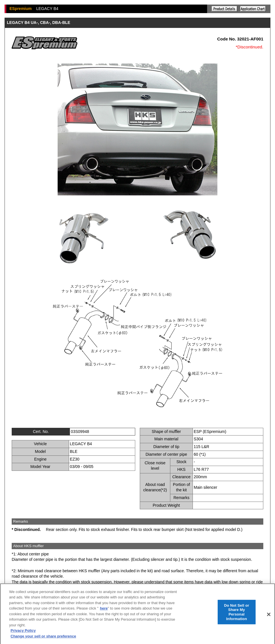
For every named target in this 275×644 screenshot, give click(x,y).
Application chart (253, 9)
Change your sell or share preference (43, 639)
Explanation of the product (225, 9)
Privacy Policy (23, 633)
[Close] (269, 617)
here (104, 611)
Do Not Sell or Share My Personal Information (236, 615)
